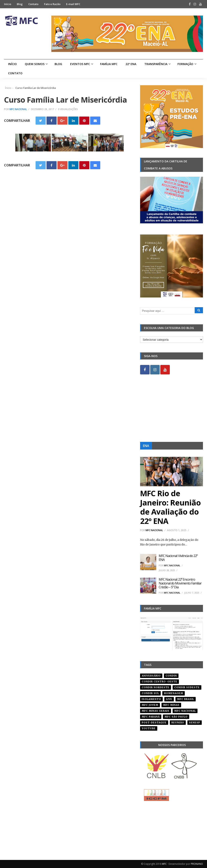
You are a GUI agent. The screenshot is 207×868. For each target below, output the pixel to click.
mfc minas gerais (156, 711)
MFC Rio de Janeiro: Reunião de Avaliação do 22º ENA (170, 507)
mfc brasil (186, 699)
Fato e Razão (52, 4)
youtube (149, 728)
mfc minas (171, 705)
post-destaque (154, 722)
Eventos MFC (80, 64)
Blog (20, 4)
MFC (164, 864)
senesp (195, 722)
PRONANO (197, 864)
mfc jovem (150, 705)
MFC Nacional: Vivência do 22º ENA (178, 558)
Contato (33, 4)
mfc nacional (185, 711)
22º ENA (131, 64)
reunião (178, 722)
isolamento (151, 699)
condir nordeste (156, 687)
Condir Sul (150, 693)
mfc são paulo (176, 717)
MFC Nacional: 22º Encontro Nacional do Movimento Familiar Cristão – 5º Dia (180, 583)
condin (171, 676)
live (169, 699)
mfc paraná (151, 717)
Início (8, 4)
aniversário (151, 676)
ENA (146, 446)
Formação (185, 64)
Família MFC (109, 64)
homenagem (174, 693)
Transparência (156, 64)
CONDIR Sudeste (187, 687)
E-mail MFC (73, 4)
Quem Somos (35, 64)
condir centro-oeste (159, 681)
